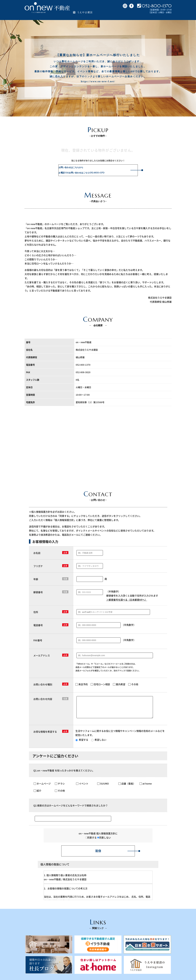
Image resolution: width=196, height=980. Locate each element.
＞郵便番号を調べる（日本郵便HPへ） (127, 600)
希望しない (99, 743)
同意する (91, 841)
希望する (82, 743)
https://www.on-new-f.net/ (98, 81)
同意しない (104, 841)
